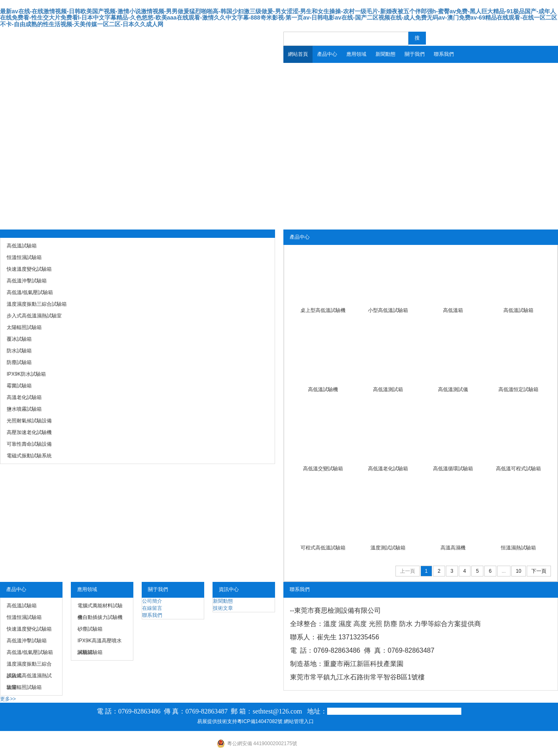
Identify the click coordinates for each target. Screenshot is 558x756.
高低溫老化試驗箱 (388, 469)
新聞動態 (385, 54)
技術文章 (223, 608)
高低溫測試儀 (453, 389)
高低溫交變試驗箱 (323, 469)
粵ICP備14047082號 (260, 721)
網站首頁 (298, 54)
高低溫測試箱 (388, 389)
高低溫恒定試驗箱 (518, 389)
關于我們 (415, 54)
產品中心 (327, 54)
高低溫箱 (453, 310)
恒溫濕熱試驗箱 (518, 548)
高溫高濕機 (453, 548)
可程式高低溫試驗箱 (323, 548)
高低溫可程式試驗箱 (518, 469)
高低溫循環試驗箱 (453, 469)
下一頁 (539, 571)
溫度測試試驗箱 (388, 548)
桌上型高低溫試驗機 (323, 310)
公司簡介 (152, 601)
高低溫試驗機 (323, 389)
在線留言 (152, 608)
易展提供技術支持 (217, 721)
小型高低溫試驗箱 (388, 310)
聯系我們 (444, 54)
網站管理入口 (299, 721)
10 (519, 571)
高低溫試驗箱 (518, 310)
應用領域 (356, 54)
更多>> (8, 699)
